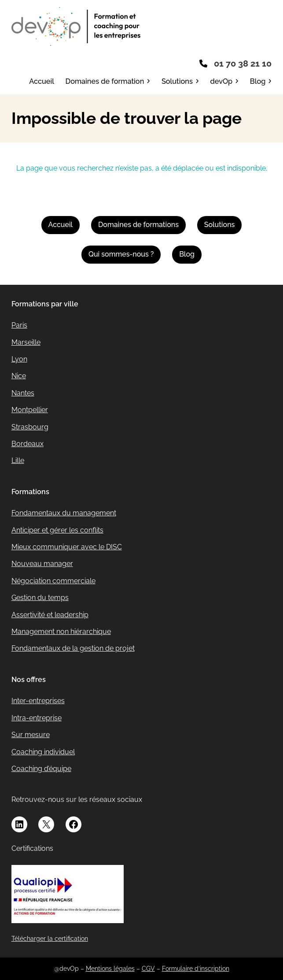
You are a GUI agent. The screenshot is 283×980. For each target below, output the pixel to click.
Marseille (26, 342)
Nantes (23, 393)
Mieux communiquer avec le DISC (67, 547)
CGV (148, 969)
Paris (19, 325)
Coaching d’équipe (41, 769)
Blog (187, 254)
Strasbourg (30, 427)
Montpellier (30, 410)
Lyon (19, 359)
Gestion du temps (40, 598)
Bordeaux (28, 444)
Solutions (220, 225)
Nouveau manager (42, 564)
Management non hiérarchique (61, 632)
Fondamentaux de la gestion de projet (73, 648)
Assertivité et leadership (50, 615)
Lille (18, 460)
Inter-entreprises (38, 701)
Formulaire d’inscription (196, 969)
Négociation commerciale (53, 581)
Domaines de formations (138, 225)
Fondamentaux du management (64, 513)
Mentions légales (110, 969)
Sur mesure (31, 735)
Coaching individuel (43, 752)
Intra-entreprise (37, 718)
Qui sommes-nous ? (121, 254)
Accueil (61, 225)
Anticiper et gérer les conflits (57, 530)
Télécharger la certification (50, 939)
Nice (19, 376)
